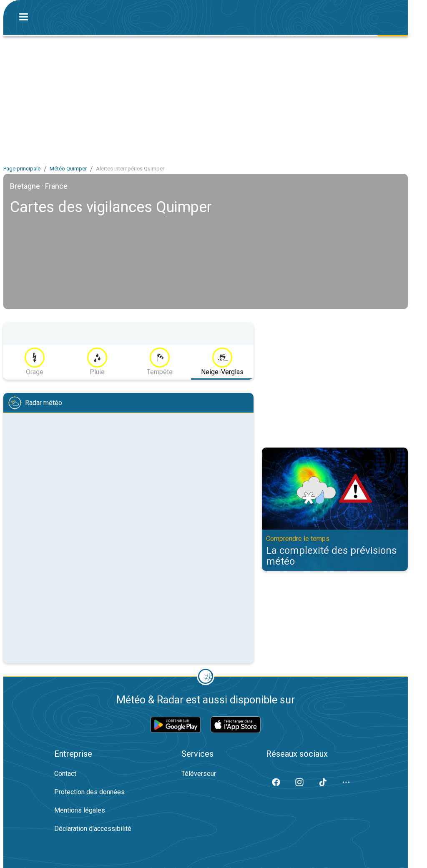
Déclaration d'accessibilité (93, 829)
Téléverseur (199, 774)
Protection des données (89, 792)
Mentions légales (80, 810)
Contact (65, 774)
